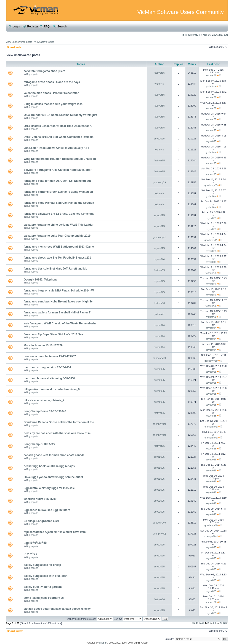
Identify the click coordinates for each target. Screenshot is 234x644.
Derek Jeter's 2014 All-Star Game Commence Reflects (59, 137)
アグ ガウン (31, 554)
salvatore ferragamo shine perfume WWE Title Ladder (59, 225)
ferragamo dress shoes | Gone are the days (52, 82)
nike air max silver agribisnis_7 (44, 400)
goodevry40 (159, 523)
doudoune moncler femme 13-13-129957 (50, 356)
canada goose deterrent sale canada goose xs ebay (57, 609)
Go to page (198, 623)
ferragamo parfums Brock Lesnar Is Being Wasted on (58, 192)
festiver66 (159, 303)
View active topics (44, 42)
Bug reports (32, 74)
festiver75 (159, 128)
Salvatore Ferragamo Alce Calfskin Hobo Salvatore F (58, 170)
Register (30, 27)
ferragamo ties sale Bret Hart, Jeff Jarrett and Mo (56, 269)
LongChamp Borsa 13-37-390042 (45, 411)
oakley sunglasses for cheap (42, 565)
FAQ (44, 27)
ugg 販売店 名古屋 (35, 543)
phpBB (103, 643)
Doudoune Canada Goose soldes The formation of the (59, 422)
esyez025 (159, 139)
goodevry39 (159, 182)
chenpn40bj (159, 424)
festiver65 (159, 73)
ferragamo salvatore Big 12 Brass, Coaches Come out (59, 214)
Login (14, 27)
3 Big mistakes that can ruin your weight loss (53, 104)
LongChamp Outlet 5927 (40, 444)
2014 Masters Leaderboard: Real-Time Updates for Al (58, 126)
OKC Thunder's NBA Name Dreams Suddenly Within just (61, 115)
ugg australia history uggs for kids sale (49, 488)
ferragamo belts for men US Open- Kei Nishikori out (57, 181)
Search (60, 27)
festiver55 (159, 95)
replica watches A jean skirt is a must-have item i (56, 532)
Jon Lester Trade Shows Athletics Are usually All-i (56, 148)
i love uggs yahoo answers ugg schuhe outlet (53, 477)
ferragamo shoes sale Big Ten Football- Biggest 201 (57, 258)
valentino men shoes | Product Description (52, 93)
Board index (15, 47)
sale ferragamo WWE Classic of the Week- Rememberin (60, 323)
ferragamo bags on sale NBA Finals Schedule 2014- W (59, 291)
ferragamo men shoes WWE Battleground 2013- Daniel (59, 247)
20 (221, 623)
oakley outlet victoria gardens (43, 587)
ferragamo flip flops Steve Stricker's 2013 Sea (53, 334)
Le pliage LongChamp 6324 (41, 521)
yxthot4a (159, 84)
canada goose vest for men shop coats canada (54, 455)
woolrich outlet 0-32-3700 (40, 499)
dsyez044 (159, 259)
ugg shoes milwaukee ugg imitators (47, 510)
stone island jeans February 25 (44, 598)
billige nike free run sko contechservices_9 (52, 389)
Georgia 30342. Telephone (41, 280)
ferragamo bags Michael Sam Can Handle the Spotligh (59, 203)
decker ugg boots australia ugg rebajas (49, 466)
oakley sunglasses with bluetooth (46, 576)
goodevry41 (159, 237)
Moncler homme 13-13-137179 (43, 345)
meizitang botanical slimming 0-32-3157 (49, 378)
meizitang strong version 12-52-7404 (47, 367)
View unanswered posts (19, 42)
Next (226, 623)
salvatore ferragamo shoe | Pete (44, 71)
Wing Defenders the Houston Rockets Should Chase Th (60, 159)
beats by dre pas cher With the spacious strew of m (57, 433)
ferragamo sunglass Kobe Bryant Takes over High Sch (59, 302)
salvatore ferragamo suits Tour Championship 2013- (58, 236)
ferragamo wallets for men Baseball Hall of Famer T (57, 313)
